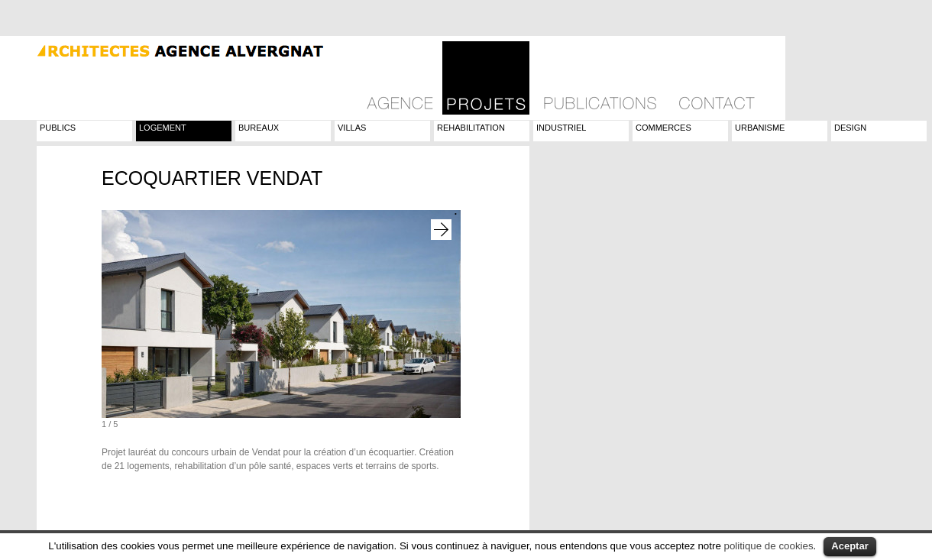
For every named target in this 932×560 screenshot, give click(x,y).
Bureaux (259, 128)
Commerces (663, 128)
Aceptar (849, 546)
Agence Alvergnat (163, 49)
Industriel (561, 128)
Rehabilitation (471, 128)
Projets (486, 78)
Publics (58, 128)
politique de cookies (769, 546)
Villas (352, 128)
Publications (600, 78)
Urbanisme (760, 128)
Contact (717, 78)
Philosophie (400, 78)
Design (850, 128)
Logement (163, 128)
